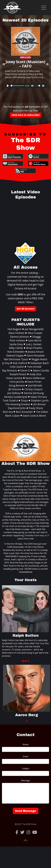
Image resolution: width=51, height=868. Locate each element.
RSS (25, 171)
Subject (26, 768)
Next (47, 64)
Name (26, 744)
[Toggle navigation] (44, 8)
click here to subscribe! (26, 115)
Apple (13, 156)
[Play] (8, 86)
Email (25, 756)
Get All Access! (25, 309)
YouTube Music (38, 163)
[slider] (17, 86)
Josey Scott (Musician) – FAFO (25, 64)
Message (25, 780)
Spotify (38, 156)
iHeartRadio (13, 163)
